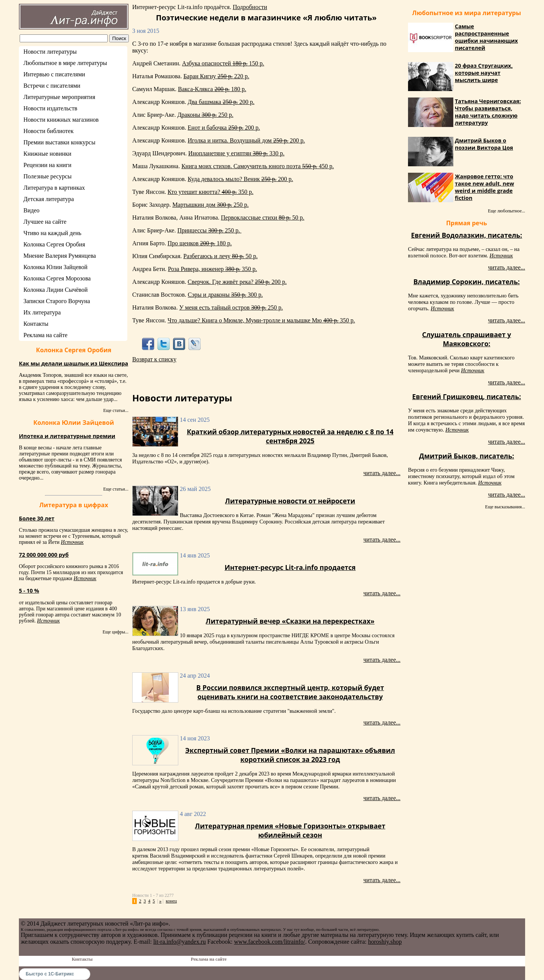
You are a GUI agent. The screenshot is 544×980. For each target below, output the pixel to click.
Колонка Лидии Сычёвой (56, 290)
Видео (31, 210)
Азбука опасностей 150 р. (223, 63)
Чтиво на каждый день (52, 233)
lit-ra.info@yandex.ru (180, 942)
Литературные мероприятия (59, 97)
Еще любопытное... (506, 211)
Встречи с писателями (52, 86)
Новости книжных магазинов (61, 120)
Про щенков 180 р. (199, 243)
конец (171, 901)
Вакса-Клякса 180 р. (212, 89)
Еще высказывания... (505, 507)
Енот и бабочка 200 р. (224, 128)
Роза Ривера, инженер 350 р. (213, 269)
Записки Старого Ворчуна (57, 301)
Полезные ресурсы (48, 176)
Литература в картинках (54, 188)
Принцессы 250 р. (209, 230)
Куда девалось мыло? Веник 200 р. (240, 179)
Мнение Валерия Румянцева (60, 256)
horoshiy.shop (385, 942)
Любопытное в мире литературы (65, 63)
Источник (72, 542)
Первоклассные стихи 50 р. (263, 218)
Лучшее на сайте (45, 222)
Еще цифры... (115, 632)
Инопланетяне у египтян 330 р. (236, 153)
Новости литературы (50, 52)
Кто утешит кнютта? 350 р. (211, 192)
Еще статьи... (116, 410)
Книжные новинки (47, 154)
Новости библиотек (49, 131)
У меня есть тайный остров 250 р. (231, 307)
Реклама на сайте (45, 335)
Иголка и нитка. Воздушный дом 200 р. (246, 140)
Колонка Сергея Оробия (54, 244)
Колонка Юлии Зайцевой (56, 267)
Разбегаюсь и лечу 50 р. (220, 256)
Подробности (250, 7)
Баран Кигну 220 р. (216, 76)
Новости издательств (50, 108)
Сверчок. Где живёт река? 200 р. (237, 282)
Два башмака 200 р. (221, 102)
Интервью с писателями (54, 74)
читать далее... (382, 473)
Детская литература (49, 199)
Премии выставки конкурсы (59, 142)
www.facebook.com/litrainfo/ (269, 942)
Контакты (36, 324)
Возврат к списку (154, 359)
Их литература (42, 312)
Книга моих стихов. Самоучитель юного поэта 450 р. (258, 166)
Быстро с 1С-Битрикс (50, 974)
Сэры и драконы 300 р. (225, 295)
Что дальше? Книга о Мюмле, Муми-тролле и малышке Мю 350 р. (261, 320)
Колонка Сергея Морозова (57, 278)
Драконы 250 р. (205, 115)
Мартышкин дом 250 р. (210, 205)
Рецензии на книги (47, 165)
